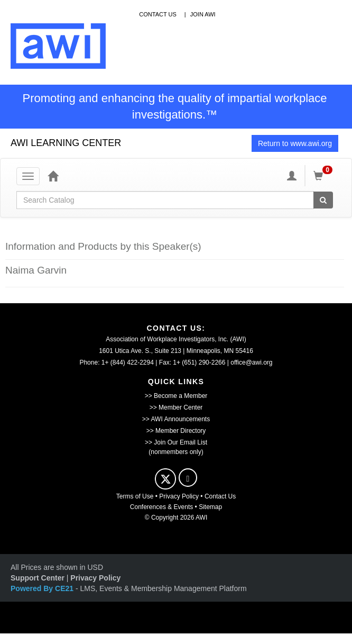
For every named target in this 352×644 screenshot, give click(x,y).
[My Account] (292, 176)
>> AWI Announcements (176, 419)
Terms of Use (135, 496)
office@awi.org (251, 362)
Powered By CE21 (43, 588)
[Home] (53, 176)
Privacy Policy (179, 496)
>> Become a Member (176, 396)
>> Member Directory (176, 431)
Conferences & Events (161, 507)
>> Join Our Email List (176, 442)
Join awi (203, 14)
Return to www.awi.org (295, 143)
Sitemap (210, 507)
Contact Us (220, 496)
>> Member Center (176, 407)
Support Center (38, 578)
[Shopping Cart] (325, 176)
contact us (158, 14)
